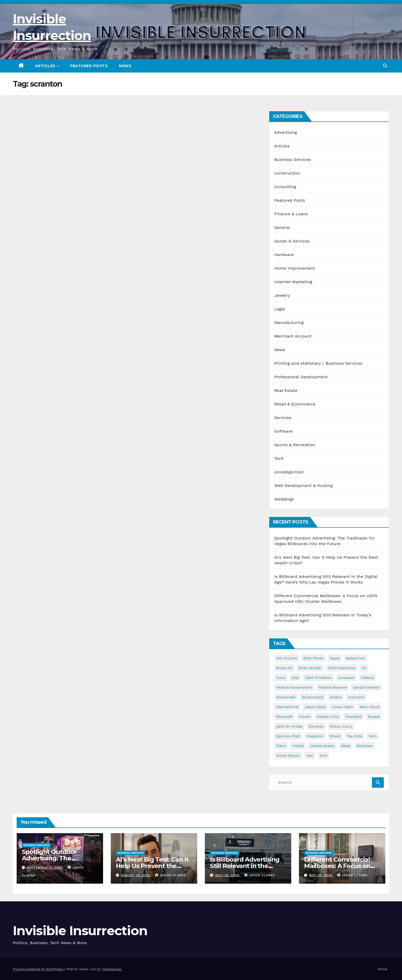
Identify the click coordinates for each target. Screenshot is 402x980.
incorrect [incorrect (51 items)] (356, 697)
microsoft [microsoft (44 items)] (284, 717)
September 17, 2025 (46, 867)
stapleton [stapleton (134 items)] (315, 736)
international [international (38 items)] (287, 707)
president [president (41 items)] (353, 717)
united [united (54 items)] (298, 746)
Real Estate (286, 390)
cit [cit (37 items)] (364, 668)
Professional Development (301, 377)
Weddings (284, 499)
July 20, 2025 (228, 875)
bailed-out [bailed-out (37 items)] (355, 658)
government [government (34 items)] (313, 697)
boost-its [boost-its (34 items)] (284, 668)
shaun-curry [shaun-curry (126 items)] (341, 726)
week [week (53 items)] (346, 746)
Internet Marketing (293, 282)
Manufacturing (289, 323)
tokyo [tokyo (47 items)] (281, 746)
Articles (46, 66)
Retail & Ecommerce (295, 404)
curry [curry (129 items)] (281, 678)
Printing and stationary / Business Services (318, 363)
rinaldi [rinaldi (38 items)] (374, 717)
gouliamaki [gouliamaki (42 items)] (286, 697)
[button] (385, 66)
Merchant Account (293, 336)
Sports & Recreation (295, 445)
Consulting (285, 187)
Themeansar (111, 969)
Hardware (284, 255)
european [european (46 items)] (346, 678)
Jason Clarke (170, 875)
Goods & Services (292, 241)
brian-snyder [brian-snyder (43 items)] (310, 668)
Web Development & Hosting (304, 486)
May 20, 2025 (321, 875)
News (125, 66)
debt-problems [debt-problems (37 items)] (318, 678)
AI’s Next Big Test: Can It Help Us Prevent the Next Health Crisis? (152, 866)
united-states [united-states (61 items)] (322, 746)
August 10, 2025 (136, 875)
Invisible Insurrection (80, 931)
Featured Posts (89, 66)
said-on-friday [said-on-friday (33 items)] (289, 726)
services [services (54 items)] (316, 726)
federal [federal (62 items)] (367, 678)
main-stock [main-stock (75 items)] (369, 707)
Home (382, 969)
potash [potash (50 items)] (305, 717)
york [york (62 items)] (323, 756)
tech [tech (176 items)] (373, 736)
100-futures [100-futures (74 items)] (287, 658)
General (282, 227)
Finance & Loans (291, 214)
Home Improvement (295, 268)
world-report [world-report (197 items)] (288, 756)
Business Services (293, 160)
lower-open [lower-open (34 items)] (343, 707)
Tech (279, 458)
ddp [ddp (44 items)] (295, 678)
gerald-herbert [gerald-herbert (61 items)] (366, 687)
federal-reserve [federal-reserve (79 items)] (333, 687)
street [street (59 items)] (335, 736)
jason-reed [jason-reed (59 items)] (315, 707)
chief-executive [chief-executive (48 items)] (341, 668)
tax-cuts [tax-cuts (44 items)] (354, 736)
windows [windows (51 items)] (365, 746)
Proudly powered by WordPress (39, 969)
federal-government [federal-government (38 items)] (294, 687)
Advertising (286, 132)
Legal (280, 309)
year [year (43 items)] (310, 756)
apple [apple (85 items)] (335, 658)
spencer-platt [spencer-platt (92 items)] (288, 736)
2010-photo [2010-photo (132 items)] (313, 658)
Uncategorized (289, 472)
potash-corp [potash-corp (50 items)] (328, 717)
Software (283, 431)
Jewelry (282, 295)
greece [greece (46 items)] (336, 697)
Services (283, 418)
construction (287, 173)
